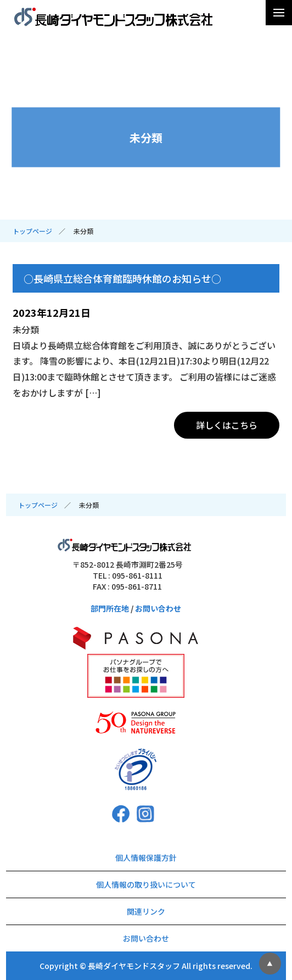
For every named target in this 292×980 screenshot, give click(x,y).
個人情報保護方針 (146, 858)
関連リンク (146, 911)
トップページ (32, 231)
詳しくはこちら (227, 425)
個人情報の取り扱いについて (146, 884)
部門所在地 (110, 608)
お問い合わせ (158, 608)
